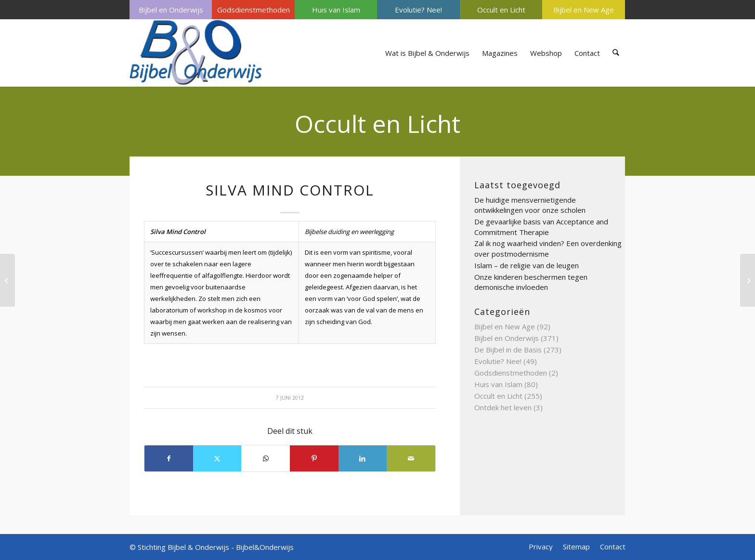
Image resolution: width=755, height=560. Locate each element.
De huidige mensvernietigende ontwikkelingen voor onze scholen (530, 205)
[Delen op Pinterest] (314, 458)
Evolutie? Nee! (418, 10)
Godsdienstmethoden (254, 10)
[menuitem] (171, 10)
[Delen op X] (217, 458)
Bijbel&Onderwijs (265, 547)
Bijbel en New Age (584, 10)
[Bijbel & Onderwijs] (196, 53)
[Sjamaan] (748, 280)
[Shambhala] (7, 280)
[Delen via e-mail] (411, 458)
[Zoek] (616, 53)
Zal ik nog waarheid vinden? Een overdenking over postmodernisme (548, 248)
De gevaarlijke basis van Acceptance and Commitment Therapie (541, 227)
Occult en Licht (501, 10)
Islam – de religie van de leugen (527, 265)
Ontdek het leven (503, 407)
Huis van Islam (336, 10)
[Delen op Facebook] (169, 458)
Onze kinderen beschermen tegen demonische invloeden (531, 282)
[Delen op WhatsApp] (266, 458)
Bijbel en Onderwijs (171, 10)
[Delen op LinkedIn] (363, 458)
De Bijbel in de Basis (508, 350)
